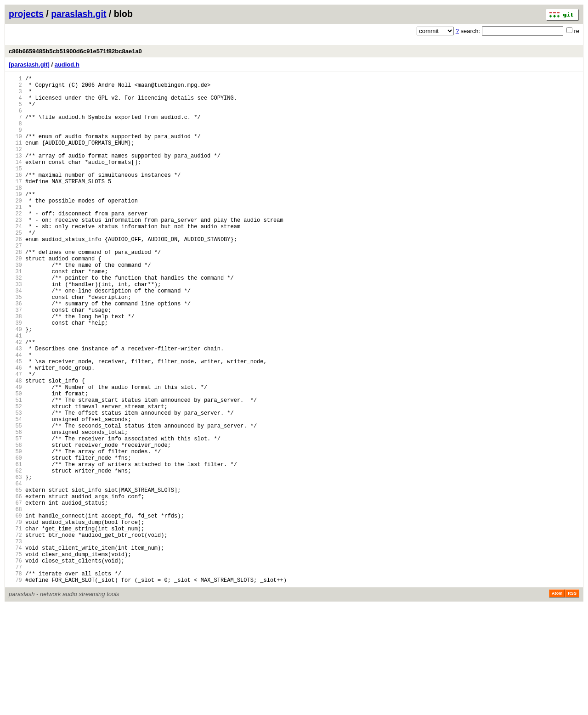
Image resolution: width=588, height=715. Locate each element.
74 (15, 650)
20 (15, 228)
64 (15, 571)
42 (15, 400)
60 (15, 540)
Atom (557, 702)
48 (15, 447)
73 (15, 642)
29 (15, 298)
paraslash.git (79, 14)
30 (15, 306)
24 (15, 259)
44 (15, 415)
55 (15, 501)
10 (15, 150)
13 (15, 173)
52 (15, 478)
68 (15, 603)
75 (15, 657)
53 (15, 486)
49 (15, 454)
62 (15, 556)
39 (15, 376)
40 (15, 384)
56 (15, 509)
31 (15, 314)
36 (15, 353)
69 (15, 611)
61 (15, 548)
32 (15, 322)
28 (15, 290)
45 (15, 423)
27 (15, 283)
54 (15, 493)
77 (15, 673)
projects (26, 14)
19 (15, 220)
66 (15, 587)
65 (15, 579)
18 (15, 212)
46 (15, 431)
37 (15, 361)
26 (15, 275)
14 (15, 181)
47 (15, 439)
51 (15, 470)
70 (15, 618)
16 (15, 197)
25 (15, 267)
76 (15, 665)
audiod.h (67, 65)
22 (15, 244)
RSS (572, 702)
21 (15, 236)
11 (15, 158)
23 (15, 251)
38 (15, 369)
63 (15, 564)
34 (15, 337)
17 (15, 205)
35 (15, 345)
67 (15, 595)
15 (15, 189)
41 (15, 392)
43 (15, 408)
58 (15, 525)
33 (15, 329)
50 (15, 462)
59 (15, 532)
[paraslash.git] (29, 65)
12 (15, 166)
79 (15, 689)
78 (15, 681)
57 (15, 517)
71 (15, 626)
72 (15, 634)
